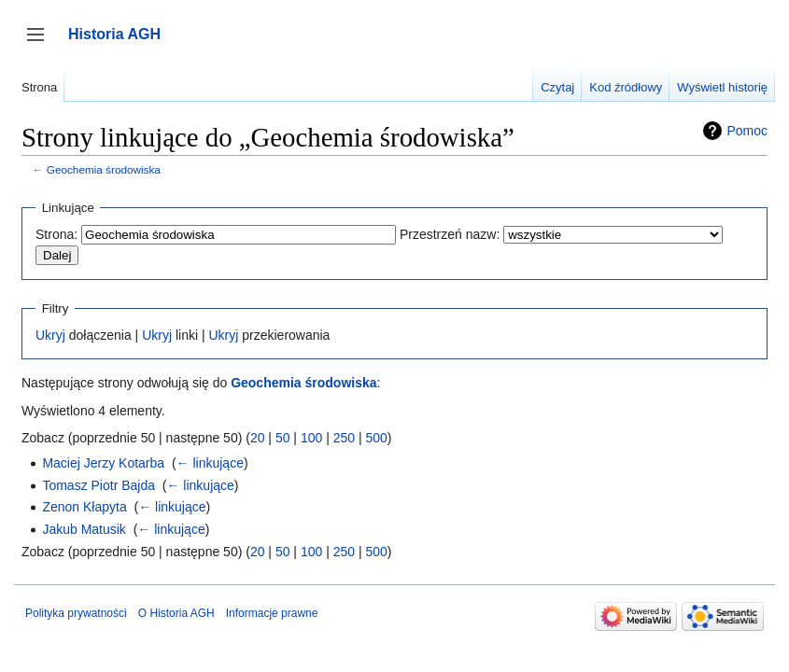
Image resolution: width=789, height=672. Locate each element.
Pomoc (747, 131)
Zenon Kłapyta (84, 507)
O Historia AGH (176, 613)
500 (376, 438)
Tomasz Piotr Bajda (99, 485)
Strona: (56, 234)
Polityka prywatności (76, 613)
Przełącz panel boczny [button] (42, 43)
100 (311, 438)
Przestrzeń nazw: (450, 234)
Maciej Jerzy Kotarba (103, 463)
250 (344, 438)
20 (258, 438)
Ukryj (50, 335)
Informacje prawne (272, 613)
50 (283, 438)
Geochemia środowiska (104, 169)
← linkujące (210, 463)
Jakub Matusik (84, 529)
